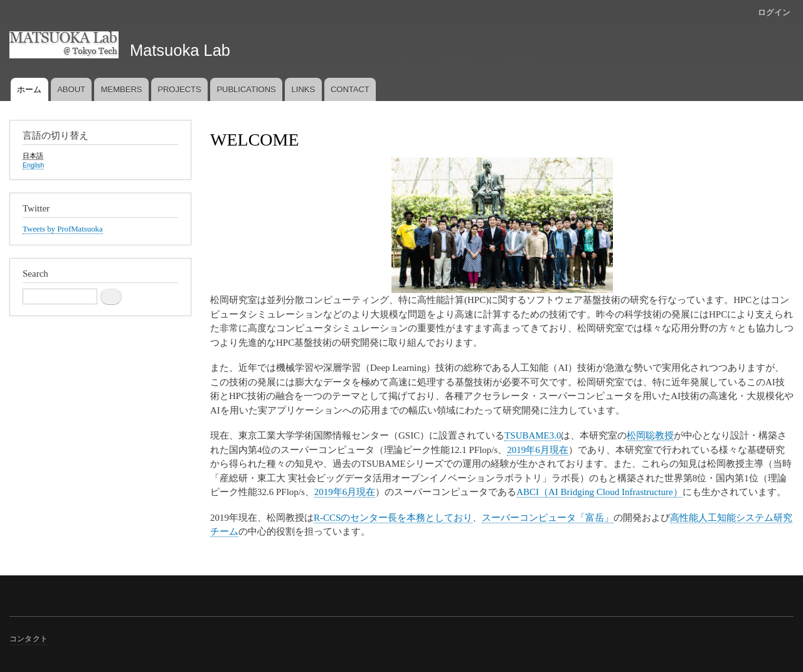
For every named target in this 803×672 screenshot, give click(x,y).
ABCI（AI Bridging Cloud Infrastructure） (599, 492)
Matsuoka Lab (180, 50)
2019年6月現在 (537, 450)
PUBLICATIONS (246, 89)
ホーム (29, 89)
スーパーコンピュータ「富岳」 (548, 518)
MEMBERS (122, 89)
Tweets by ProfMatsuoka (63, 229)
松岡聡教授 (650, 435)
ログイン (774, 12)
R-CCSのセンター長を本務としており (393, 518)
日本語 (33, 156)
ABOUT (71, 89)
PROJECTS (179, 89)
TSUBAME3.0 (533, 435)
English (33, 165)
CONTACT (350, 89)
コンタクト (29, 639)
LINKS (304, 89)
